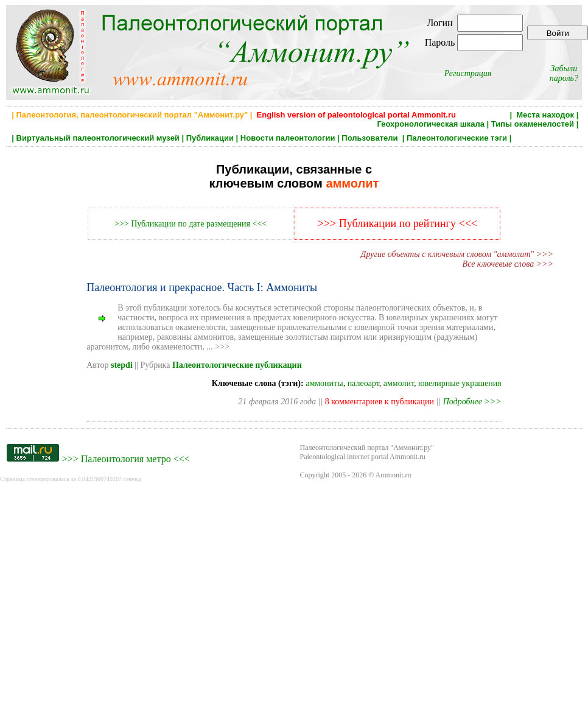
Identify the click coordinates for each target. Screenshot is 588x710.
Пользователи (371, 138)
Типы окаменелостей (533, 124)
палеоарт (363, 383)
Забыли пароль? (564, 73)
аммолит (399, 383)
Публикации (210, 138)
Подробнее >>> (472, 402)
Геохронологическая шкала (431, 124)
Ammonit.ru (394, 475)
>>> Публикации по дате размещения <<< (191, 224)
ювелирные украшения (460, 383)
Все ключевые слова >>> (508, 264)
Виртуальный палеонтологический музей (98, 138)
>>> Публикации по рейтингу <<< (397, 223)
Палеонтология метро (126, 459)
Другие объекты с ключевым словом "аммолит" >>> (457, 254)
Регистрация (468, 73)
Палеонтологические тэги (457, 138)
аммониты (324, 383)
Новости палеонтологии (288, 138)
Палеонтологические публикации (237, 365)
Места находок (545, 115)
